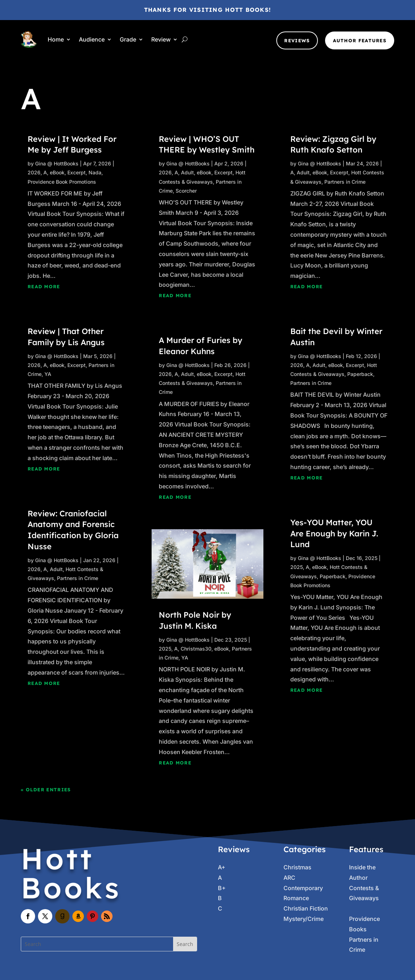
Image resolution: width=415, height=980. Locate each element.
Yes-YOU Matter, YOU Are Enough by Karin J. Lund (334, 534)
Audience (92, 39)
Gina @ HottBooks (57, 163)
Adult (56, 569)
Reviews (297, 40)
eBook (57, 172)
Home (56, 39)
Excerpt (77, 172)
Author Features (360, 40)
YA (48, 374)
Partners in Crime (78, 578)
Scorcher (186, 191)
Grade (128, 39)
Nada (95, 172)
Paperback (360, 374)
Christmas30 (196, 649)
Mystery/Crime (304, 919)
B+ (222, 888)
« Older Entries (46, 790)
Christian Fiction (306, 908)
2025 (165, 649)
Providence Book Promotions (62, 182)
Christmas (297, 867)
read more (44, 286)
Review (161, 39)
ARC (289, 878)
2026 (34, 172)
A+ (222, 867)
